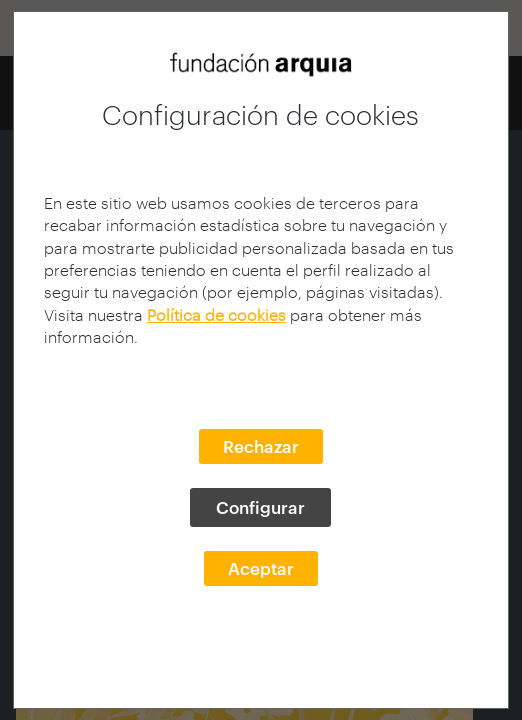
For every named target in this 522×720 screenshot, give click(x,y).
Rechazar (261, 446)
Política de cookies (216, 314)
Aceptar (261, 568)
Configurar (260, 507)
